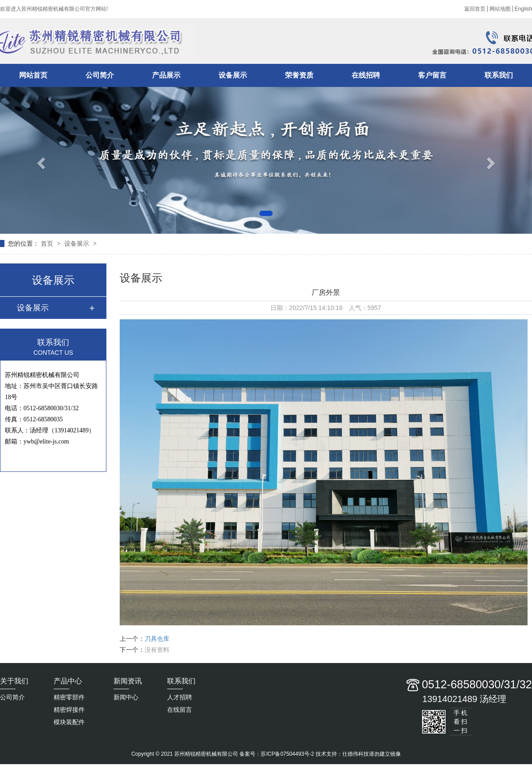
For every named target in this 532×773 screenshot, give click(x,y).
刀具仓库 (157, 639)
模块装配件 (69, 722)
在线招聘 (366, 75)
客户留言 (432, 75)
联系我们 (499, 75)
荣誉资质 (299, 75)
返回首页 (475, 9)
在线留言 (180, 710)
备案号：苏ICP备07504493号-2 (277, 754)
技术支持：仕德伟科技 (342, 754)
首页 (48, 243)
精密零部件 (69, 697)
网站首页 (33, 75)
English (523, 9)
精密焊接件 (69, 710)
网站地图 (500, 9)
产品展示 (166, 75)
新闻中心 (126, 697)
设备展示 (233, 75)
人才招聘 (180, 697)
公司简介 (100, 75)
